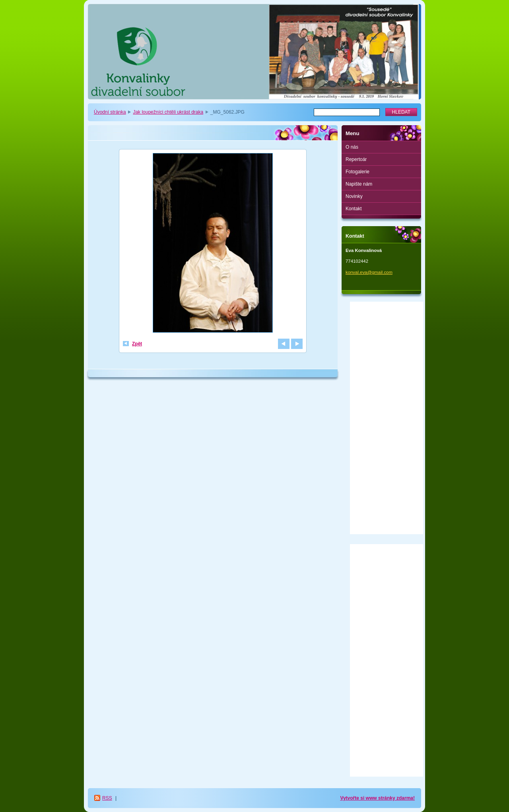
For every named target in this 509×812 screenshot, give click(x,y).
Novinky (354, 196)
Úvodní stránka (110, 112)
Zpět (137, 344)
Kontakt (354, 209)
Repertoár (356, 159)
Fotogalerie (357, 172)
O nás (352, 147)
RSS (107, 798)
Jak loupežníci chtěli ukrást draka (168, 112)
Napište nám (359, 184)
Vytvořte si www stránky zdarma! (377, 798)
